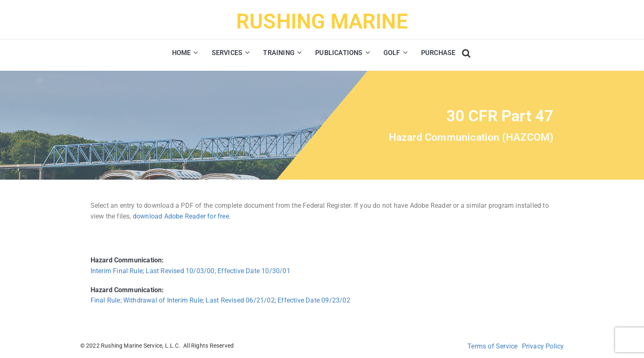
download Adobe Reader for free (181, 216)
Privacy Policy (543, 346)
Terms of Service (492, 346)
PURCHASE (438, 53)
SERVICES (227, 53)
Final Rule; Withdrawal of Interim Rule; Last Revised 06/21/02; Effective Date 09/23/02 (220, 300)
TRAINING (279, 53)
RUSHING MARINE (322, 22)
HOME (182, 53)
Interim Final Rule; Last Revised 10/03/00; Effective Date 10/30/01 (190, 271)
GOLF (392, 53)
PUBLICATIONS (339, 53)
